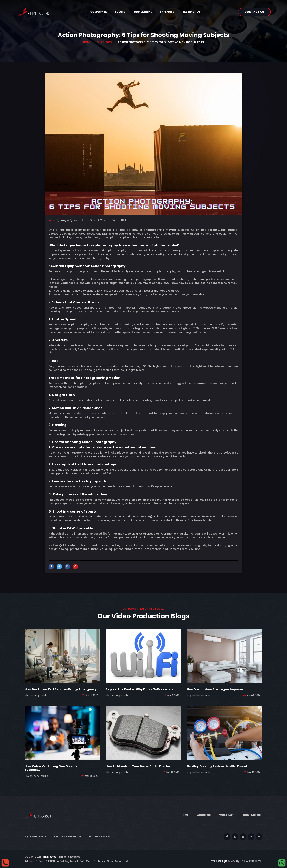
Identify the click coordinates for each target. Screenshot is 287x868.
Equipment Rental (36, 837)
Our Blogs (104, 42)
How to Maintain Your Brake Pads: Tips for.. (139, 766)
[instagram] (235, 837)
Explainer (167, 12)
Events (120, 12)
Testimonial (191, 12)
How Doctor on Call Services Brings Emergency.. (61, 689)
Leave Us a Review (99, 837)
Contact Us (254, 12)
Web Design (219, 861)
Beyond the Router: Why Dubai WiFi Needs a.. (140, 689)
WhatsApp (227, 815)
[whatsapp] (282, 863)
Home (87, 42)
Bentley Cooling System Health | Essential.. (220, 766)
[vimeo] (243, 837)
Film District (49, 857)
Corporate (98, 12)
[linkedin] (251, 837)
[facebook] (227, 837)
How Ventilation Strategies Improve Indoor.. (221, 689)
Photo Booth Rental (68, 837)
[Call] (5, 863)
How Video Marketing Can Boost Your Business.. (54, 768)
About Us (204, 815)
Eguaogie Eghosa (68, 220)
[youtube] (259, 837)
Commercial (143, 12)
